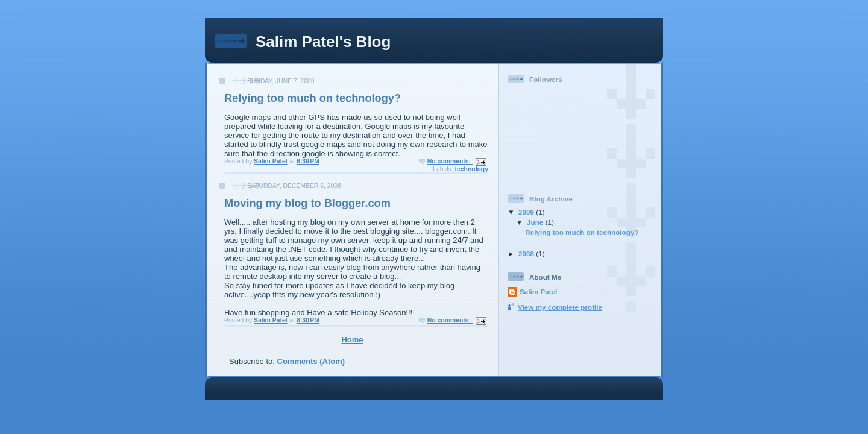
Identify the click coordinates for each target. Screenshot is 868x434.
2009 (527, 212)
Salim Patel (538, 291)
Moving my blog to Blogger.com (307, 203)
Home (352, 340)
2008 (527, 253)
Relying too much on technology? (313, 98)
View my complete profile (560, 307)
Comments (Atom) (311, 361)
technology (472, 169)
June (536, 222)
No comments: (450, 161)
